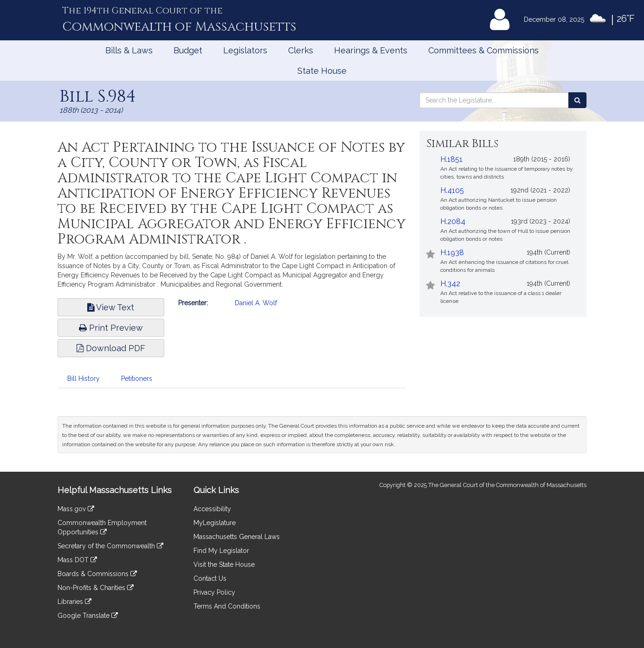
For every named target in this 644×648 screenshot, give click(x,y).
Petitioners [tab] (137, 379)
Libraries (74, 602)
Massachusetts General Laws (237, 537)
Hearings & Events (371, 50)
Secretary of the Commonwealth (110, 546)
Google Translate (88, 616)
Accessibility (212, 509)
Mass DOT (77, 560)
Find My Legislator (221, 551)
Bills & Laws (129, 50)
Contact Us (210, 578)
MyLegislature (215, 523)
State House (322, 71)
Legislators (245, 50)
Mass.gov (76, 509)
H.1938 (452, 253)
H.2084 (453, 221)
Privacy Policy (214, 592)
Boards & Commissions (97, 574)
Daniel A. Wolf (256, 303)
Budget (188, 50)
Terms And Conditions (227, 606)
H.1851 (451, 159)
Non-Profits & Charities (96, 588)
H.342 (450, 284)
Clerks (301, 50)
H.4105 (452, 190)
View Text (111, 307)
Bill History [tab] (84, 379)
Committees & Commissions (483, 50)
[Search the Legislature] (577, 100)
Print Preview (111, 328)
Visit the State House (224, 565)
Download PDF (111, 348)
